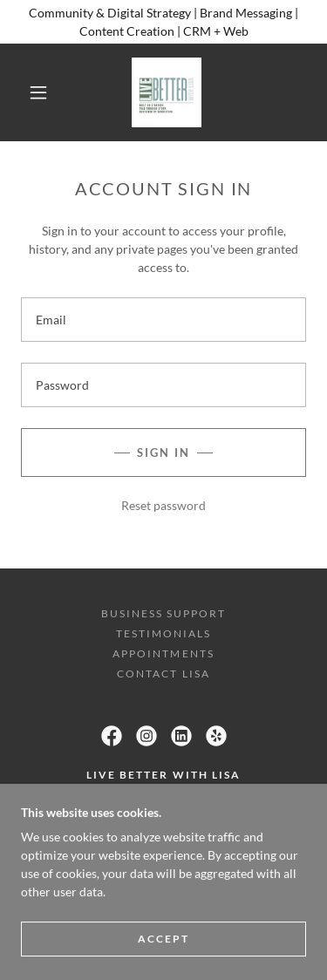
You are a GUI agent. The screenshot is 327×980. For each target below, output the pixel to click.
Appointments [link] (163, 653)
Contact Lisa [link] (163, 674)
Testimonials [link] (163, 633)
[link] (167, 92)
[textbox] (163, 320)
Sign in (163, 453)
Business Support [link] (163, 613)
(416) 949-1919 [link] (163, 834)
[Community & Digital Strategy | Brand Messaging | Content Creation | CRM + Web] (163, 22)
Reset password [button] (163, 505)
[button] (38, 92)
